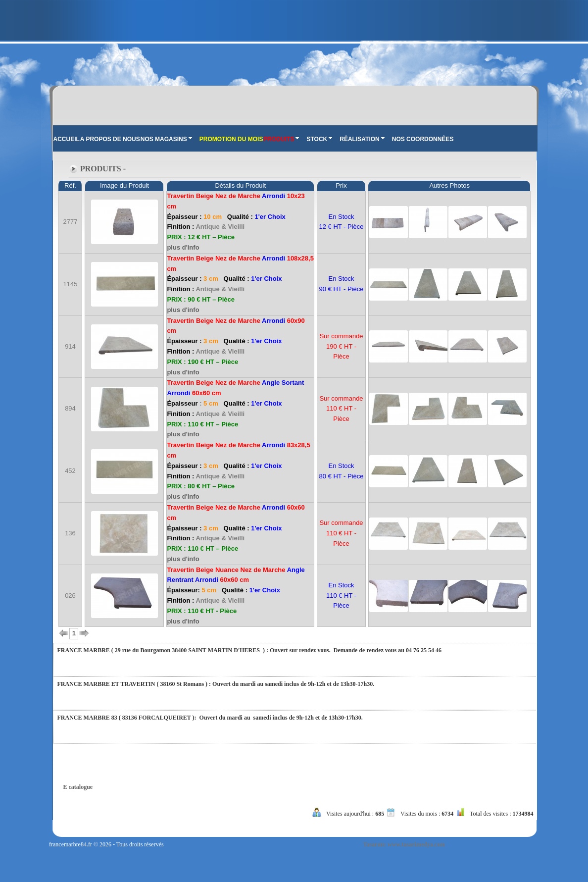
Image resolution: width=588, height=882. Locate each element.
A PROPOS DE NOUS (110, 139)
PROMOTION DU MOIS (231, 139)
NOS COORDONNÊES (423, 139)
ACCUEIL (67, 139)
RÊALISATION (362, 139)
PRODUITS (281, 139)
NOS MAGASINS (166, 139)
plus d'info (183, 247)
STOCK (319, 139)
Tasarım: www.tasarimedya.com (404, 844)
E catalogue (78, 787)
